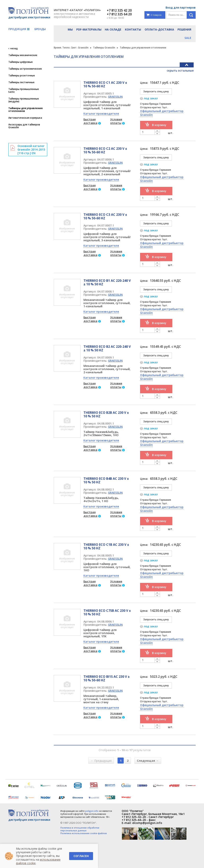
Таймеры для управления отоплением (25, 110)
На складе (113, 29)
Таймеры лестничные (21, 82)
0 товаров (154, 15)
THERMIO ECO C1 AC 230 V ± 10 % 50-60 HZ (105, 84)
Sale (188, 38)
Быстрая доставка (90, 121)
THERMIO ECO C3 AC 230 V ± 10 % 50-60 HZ (105, 216)
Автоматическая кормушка (25, 118)
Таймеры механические (23, 55)
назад (14, 48)
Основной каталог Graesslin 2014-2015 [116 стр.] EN (31, 149)
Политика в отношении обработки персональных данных (80, 829)
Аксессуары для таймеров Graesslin (24, 126)
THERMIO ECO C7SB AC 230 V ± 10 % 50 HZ (107, 612)
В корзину (159, 125)
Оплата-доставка (159, 29)
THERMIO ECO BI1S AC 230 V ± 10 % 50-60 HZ (107, 678)
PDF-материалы (89, 29)
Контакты (133, 29)
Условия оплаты (116, 121)
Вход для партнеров (181, 7)
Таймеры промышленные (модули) (24, 100)
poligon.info (92, 811)
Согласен (81, 856)
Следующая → (148, 760)
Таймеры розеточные (22, 76)
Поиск (191, 15)
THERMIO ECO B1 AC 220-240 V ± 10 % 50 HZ (107, 282)
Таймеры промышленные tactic (24, 91)
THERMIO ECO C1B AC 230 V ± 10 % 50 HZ (106, 546)
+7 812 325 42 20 (119, 10)
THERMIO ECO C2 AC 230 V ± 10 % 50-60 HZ (105, 150)
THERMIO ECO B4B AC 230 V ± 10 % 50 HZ (106, 480)
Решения (184, 29)
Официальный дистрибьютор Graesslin (162, 113)
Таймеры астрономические (25, 69)
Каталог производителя (101, 114)
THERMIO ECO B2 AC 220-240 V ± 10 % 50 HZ (107, 348)
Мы (70, 29)
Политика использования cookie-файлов (84, 833)
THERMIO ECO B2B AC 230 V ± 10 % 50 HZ (106, 414)
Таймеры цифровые (21, 62)
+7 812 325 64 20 (119, 14)
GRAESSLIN (115, 97)
